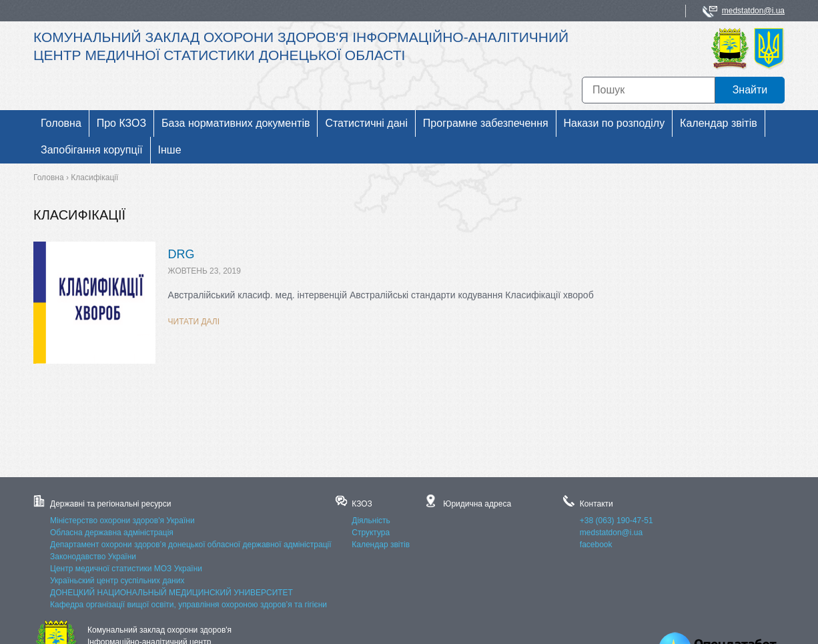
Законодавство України (93, 557)
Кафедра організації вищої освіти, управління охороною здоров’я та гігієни (188, 605)
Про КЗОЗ (121, 123)
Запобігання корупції (92, 150)
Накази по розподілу (615, 123)
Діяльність (371, 521)
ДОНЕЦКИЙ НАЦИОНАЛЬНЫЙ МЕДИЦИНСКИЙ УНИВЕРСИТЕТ (171, 593)
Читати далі (194, 322)
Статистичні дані (366, 123)
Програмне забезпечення (486, 123)
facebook (596, 545)
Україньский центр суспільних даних (117, 581)
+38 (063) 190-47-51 (617, 521)
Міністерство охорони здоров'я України (122, 521)
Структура (371, 533)
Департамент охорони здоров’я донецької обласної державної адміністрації (191, 545)
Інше (170, 150)
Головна (61, 123)
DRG (181, 254)
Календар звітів (719, 123)
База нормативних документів (236, 123)
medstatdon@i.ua (753, 11)
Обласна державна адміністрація (112, 533)
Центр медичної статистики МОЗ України (126, 569)
